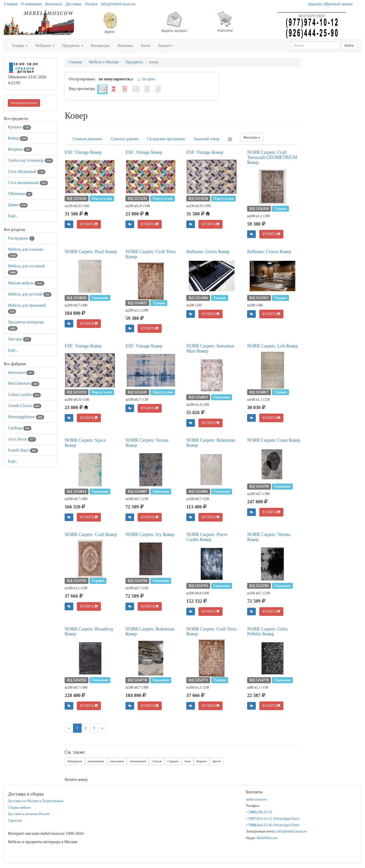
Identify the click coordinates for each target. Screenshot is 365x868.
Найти (349, 45)
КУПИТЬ (89, 224)
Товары (20, 45)
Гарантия (15, 820)
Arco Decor (22, 439)
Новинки (125, 45)
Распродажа (21, 238)
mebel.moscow (257, 799)
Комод (18, 138)
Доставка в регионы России (29, 814)
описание (117, 761)
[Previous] (69, 728)
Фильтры (252, 137)
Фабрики (45, 45)
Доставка (73, 4)
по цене (146, 79)
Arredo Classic (25, 406)
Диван (18, 205)
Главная (11, 4)
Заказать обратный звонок (330, 4)
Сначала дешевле (87, 139)
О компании (31, 4)
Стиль (157, 761)
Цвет (217, 761)
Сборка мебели (19, 808)
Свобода (20, 428)
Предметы (73, 45)
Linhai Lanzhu (24, 394)
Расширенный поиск (24, 103)
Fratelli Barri (23, 450)
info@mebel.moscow (118, 4)
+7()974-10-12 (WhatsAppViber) (273, 819)
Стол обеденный (27, 171)
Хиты (145, 45)
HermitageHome (26, 417)
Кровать (19, 127)
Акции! (165, 45)
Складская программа (166, 139)
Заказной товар (206, 139)
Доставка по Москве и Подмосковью (36, 801)
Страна (173, 761)
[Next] (102, 728)
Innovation (21, 372)
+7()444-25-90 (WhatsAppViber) (273, 825)
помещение (138, 761)
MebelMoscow (267, 838)
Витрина (20, 149)
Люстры (20, 339)
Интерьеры (100, 45)
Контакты (53, 4)
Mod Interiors (24, 383)
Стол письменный (28, 183)
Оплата (91, 4)
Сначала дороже (125, 139)
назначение (96, 761)
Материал (75, 761)
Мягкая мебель (26, 283)
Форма (202, 761)
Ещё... (13, 216)
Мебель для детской (30, 294)
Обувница (20, 193)
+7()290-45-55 (259, 812)
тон (187, 761)
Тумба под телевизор (30, 160)
